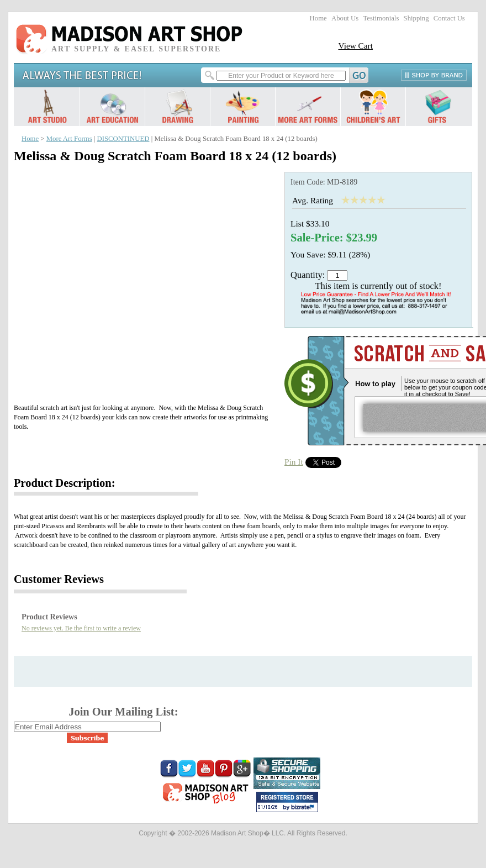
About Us (345, 18)
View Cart (355, 46)
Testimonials (381, 18)
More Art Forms (69, 139)
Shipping (416, 18)
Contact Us (449, 18)
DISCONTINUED (123, 139)
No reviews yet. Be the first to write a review (81, 628)
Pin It (294, 462)
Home (318, 18)
